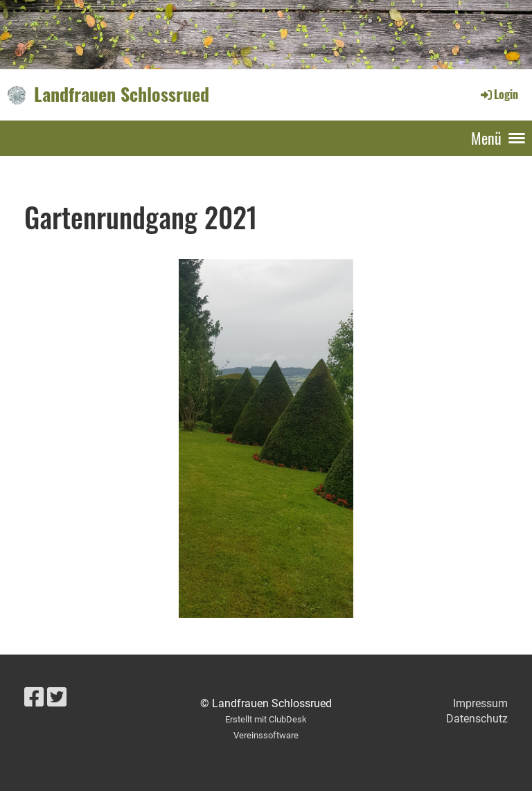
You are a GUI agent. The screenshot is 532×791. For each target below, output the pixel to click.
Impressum (480, 703)
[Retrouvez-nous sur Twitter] (57, 697)
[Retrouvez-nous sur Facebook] (34, 697)
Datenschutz (477, 719)
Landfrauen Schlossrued (122, 94)
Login (498, 94)
